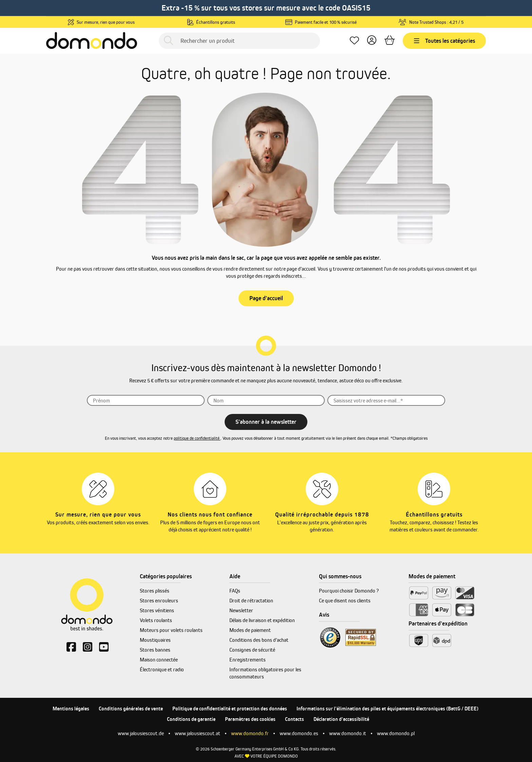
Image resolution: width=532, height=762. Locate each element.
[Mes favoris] (354, 41)
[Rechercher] (168, 41)
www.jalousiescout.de (141, 733)
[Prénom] (146, 400)
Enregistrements (248, 660)
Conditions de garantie (191, 719)
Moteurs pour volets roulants (171, 630)
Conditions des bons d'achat (259, 640)
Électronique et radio (162, 669)
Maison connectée (159, 660)
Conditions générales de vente (131, 709)
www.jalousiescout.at (197, 733)
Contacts (294, 719)
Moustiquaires (155, 640)
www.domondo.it (348, 733)
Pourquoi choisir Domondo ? (349, 591)
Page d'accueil (266, 298)
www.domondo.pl (396, 733)
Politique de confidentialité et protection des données (230, 709)
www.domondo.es (299, 733)
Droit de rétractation (251, 601)
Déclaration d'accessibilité (341, 719)
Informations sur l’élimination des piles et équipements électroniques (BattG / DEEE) (387, 709)
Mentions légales (71, 709)
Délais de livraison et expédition (262, 620)
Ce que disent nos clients (345, 601)
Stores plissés (155, 591)
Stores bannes (155, 650)
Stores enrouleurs (159, 601)
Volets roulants (156, 620)
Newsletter (241, 610)
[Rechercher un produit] (239, 41)
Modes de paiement (250, 630)
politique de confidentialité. (197, 438)
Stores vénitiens (157, 610)
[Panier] (389, 41)
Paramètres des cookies (250, 719)
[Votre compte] (372, 41)
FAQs (235, 591)
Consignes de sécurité (252, 650)
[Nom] (266, 400)
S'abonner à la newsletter (266, 422)
